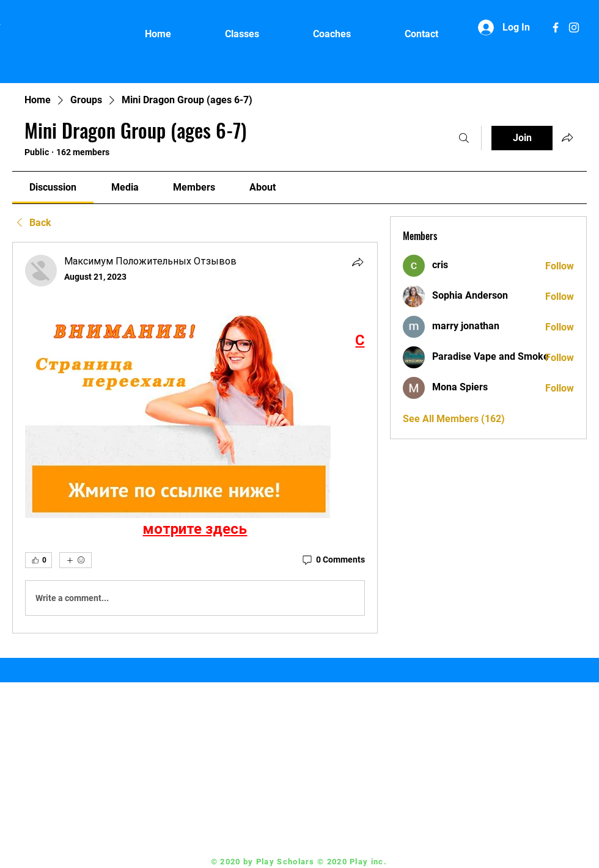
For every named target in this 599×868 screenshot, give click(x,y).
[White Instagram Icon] (574, 27)
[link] (53, 187)
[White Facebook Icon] (556, 27)
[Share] (358, 262)
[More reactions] (75, 560)
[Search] (464, 138)
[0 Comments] (333, 560)
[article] (195, 438)
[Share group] (567, 137)
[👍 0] (39, 560)
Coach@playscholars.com (341, 813)
